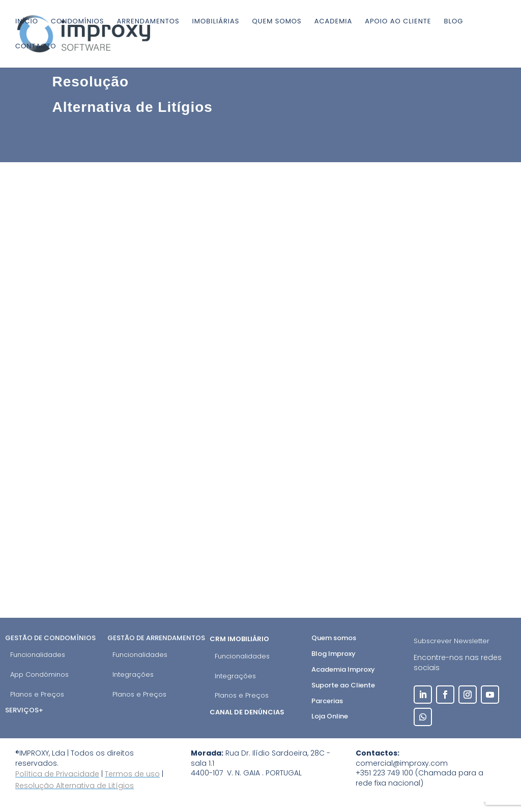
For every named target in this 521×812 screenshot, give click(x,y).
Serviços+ (24, 710)
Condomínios (77, 22)
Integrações (133, 674)
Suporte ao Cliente (343, 685)
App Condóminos (39, 674)
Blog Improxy (334, 654)
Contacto (36, 47)
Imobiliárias (216, 22)
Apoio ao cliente (398, 22)
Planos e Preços (37, 694)
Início (27, 22)
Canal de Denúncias (248, 712)
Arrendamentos (148, 22)
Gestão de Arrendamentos (156, 638)
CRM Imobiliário (240, 639)
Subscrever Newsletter (452, 641)
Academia (334, 22)
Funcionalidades (38, 655)
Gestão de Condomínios (50, 638)
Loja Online (330, 716)
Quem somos (277, 22)
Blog (454, 22)
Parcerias (327, 701)
